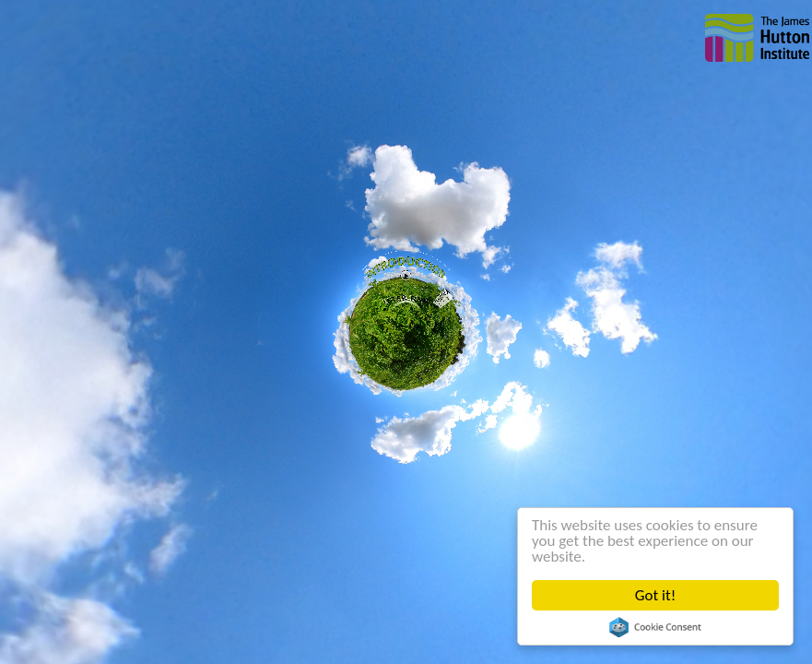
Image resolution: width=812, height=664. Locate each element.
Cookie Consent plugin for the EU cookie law (655, 627)
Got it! (655, 595)
